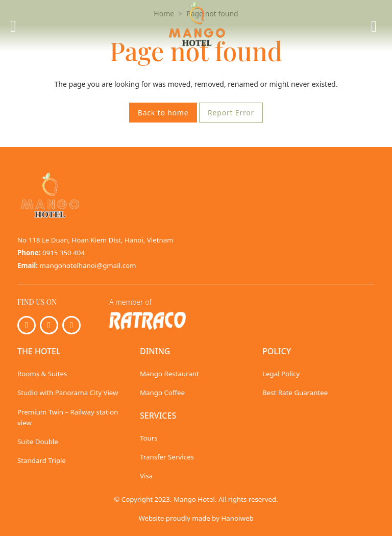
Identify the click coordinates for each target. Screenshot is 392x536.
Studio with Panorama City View (68, 393)
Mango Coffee (162, 393)
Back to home (163, 113)
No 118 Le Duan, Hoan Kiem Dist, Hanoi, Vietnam (95, 240)
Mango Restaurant (169, 374)
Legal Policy (281, 374)
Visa (146, 476)
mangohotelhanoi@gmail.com (88, 265)
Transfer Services (167, 457)
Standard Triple (42, 460)
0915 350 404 (64, 253)
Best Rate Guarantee (295, 393)
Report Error (231, 113)
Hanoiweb (237, 518)
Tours (149, 438)
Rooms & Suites (42, 374)
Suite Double (38, 442)
